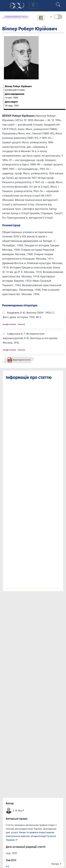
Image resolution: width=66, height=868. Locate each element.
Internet (21, 324)
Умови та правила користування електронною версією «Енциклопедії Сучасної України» (31, 836)
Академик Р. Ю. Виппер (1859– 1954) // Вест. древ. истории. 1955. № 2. (29, 315)
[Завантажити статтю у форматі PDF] (19, 360)
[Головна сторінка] (17, 5)
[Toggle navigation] (33, 5)
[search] (58, 3)
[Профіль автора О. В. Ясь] (18, 810)
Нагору (56, 864)
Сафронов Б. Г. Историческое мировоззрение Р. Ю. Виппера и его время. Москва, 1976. (30, 338)
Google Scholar (9, 324)
